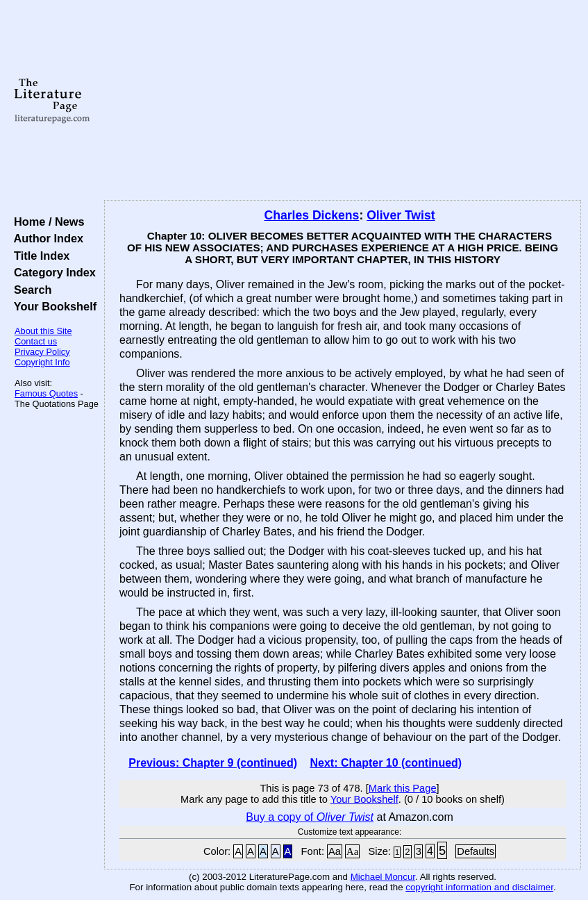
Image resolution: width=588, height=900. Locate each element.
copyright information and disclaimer (479, 887)
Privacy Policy (42, 352)
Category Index (52, 272)
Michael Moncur (383, 877)
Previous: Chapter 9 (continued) (213, 763)
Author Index (45, 238)
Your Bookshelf (52, 306)
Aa (335, 851)
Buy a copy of (310, 817)
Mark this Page (403, 788)
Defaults (476, 851)
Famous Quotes (46, 393)
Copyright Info (42, 362)
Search (30, 290)
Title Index (39, 256)
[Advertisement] (343, 101)
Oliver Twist (401, 215)
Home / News (46, 222)
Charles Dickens (311, 215)
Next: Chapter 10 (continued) (386, 763)
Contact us (36, 341)
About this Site (43, 331)
